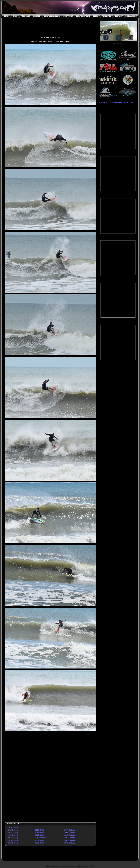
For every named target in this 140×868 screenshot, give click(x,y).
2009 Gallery (40, 840)
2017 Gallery (13, 835)
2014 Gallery (13, 843)
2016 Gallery (13, 838)
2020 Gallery (13, 827)
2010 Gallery (40, 838)
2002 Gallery (70, 843)
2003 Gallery (70, 840)
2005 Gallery (70, 835)
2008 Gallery (40, 843)
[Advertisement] (28, 774)
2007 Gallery (70, 830)
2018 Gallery (13, 833)
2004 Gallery (70, 838)
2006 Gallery (70, 833)
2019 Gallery (13, 830)
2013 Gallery (40, 830)
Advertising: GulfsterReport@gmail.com (116, 102)
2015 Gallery (13, 840)
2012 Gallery (40, 833)
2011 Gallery (40, 835)
